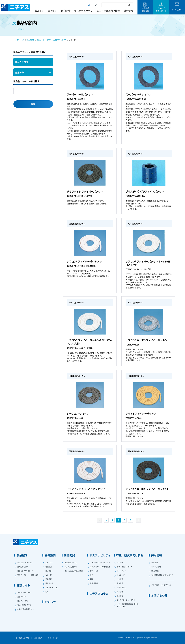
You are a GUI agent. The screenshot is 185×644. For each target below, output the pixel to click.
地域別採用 (155, 571)
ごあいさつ (49, 563)
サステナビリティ (83, 11)
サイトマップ (53, 638)
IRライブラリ (121, 571)
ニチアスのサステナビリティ (100, 563)
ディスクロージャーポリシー (127, 600)
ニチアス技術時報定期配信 (74, 571)
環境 (92, 579)
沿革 (47, 592)
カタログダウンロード (25, 571)
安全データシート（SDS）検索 (28, 575)
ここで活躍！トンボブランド (161, 585)
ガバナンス (94, 571)
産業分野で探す (23, 567)
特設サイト (23, 585)
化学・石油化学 (53, 40)
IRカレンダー (121, 575)
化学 (64, 40)
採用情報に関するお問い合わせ (162, 575)
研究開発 (66, 11)
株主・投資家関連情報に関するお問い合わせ (128, 605)
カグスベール (22, 597)
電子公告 (120, 592)
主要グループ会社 (52, 588)
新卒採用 (154, 563)
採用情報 (128, 11)
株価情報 (120, 596)
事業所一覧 (49, 583)
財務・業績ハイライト (125, 567)
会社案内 (53, 11)
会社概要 (49, 567)
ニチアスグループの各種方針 (100, 567)
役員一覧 (49, 575)
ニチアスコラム (99, 593)
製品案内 (40, 11)
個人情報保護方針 (22, 638)
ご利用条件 (38, 638)
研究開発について (71, 563)
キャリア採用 (156, 567)
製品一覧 (41, 40)
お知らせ (50, 602)
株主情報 (120, 579)
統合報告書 (94, 583)
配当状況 (120, 583)
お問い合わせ (159, 595)
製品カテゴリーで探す (25, 563)
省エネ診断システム (24, 605)
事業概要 (49, 579)
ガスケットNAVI (23, 601)
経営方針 (49, 571)
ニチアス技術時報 (71, 567)
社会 (92, 575)
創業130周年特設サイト (25, 609)
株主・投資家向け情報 (108, 11)
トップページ (19, 40)
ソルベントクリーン (24, 593)
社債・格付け (121, 588)
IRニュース (121, 563)
